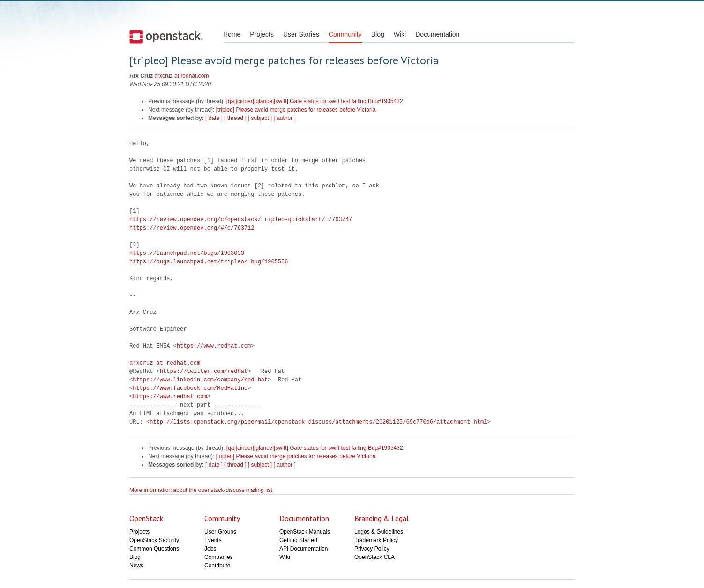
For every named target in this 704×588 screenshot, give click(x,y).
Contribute (217, 566)
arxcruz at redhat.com (181, 76)
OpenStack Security (154, 540)
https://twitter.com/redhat (204, 371)
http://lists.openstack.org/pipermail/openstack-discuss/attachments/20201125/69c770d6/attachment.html (318, 422)
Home (232, 34)
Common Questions (154, 549)
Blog (378, 34)
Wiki (400, 34)
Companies (219, 557)
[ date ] (214, 118)
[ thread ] (235, 118)
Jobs (210, 549)
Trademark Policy (376, 540)
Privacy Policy (372, 549)
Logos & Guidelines (379, 532)
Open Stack (166, 37)
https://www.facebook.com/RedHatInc (190, 388)
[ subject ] (260, 118)
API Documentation (303, 549)
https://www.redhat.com (214, 346)
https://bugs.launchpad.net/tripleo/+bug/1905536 (209, 262)
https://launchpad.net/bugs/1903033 (187, 253)
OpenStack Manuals (305, 532)
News (136, 566)
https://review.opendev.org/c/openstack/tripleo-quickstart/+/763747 (241, 220)
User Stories (301, 34)
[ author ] (285, 118)
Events (213, 540)
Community (345, 34)
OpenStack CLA (374, 557)
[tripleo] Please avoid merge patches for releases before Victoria (296, 110)
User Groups (220, 532)
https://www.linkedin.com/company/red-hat (200, 380)
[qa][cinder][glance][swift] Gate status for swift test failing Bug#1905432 (315, 101)
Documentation (437, 34)
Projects (262, 34)
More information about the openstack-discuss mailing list (201, 490)
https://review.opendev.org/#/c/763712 (192, 228)
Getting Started (298, 540)
